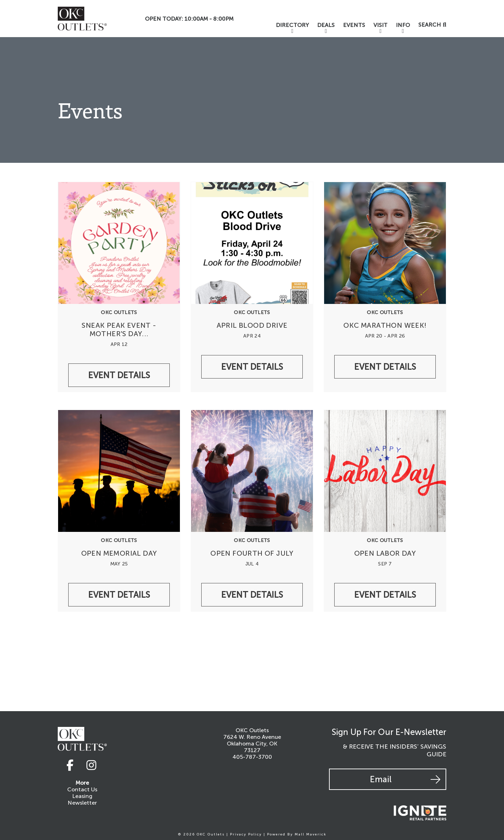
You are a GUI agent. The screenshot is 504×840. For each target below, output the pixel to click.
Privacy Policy (246, 834)
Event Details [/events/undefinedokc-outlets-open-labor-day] (385, 595)
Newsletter (82, 803)
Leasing (82, 796)
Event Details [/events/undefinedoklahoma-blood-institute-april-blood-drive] (252, 367)
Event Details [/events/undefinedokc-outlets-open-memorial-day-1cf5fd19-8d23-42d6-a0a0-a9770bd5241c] (119, 595)
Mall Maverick (311, 834)
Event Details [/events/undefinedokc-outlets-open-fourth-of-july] (252, 595)
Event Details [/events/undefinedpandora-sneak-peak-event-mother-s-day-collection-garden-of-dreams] (119, 375)
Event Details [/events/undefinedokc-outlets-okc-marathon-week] (385, 367)
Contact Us (82, 789)
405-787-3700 (252, 757)
